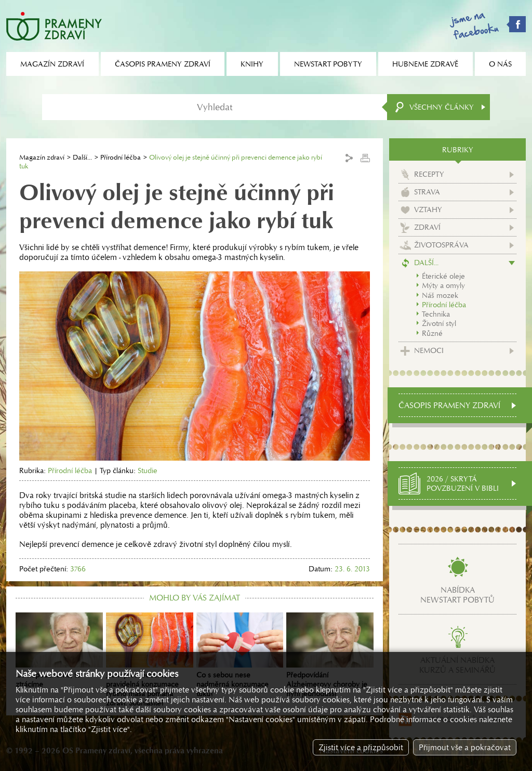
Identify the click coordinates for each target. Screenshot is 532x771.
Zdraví (427, 227)
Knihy (252, 64)
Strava (427, 192)
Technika (436, 314)
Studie (148, 471)
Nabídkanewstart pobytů (457, 595)
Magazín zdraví (42, 157)
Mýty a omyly (443, 285)
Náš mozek (440, 295)
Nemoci (429, 350)
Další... (82, 157)
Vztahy (428, 210)
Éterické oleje (443, 276)
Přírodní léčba (121, 157)
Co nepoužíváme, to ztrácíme (59, 651)
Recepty (429, 174)
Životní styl (439, 323)
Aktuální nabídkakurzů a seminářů (457, 665)
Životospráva (441, 245)
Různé (432, 333)
